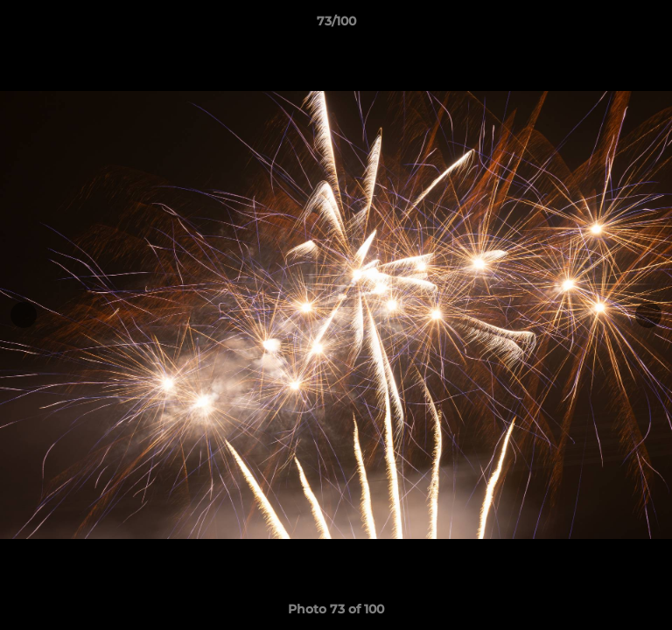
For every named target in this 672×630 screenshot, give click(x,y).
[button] (651, 25)
